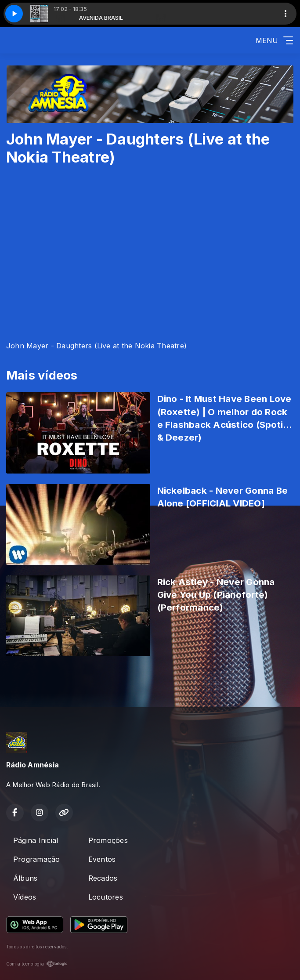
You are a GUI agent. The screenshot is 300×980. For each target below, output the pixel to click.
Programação (37, 859)
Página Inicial (36, 840)
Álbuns (25, 878)
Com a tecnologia (37, 964)
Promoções (108, 840)
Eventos (102, 859)
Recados (103, 878)
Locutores (106, 897)
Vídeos (25, 897)
